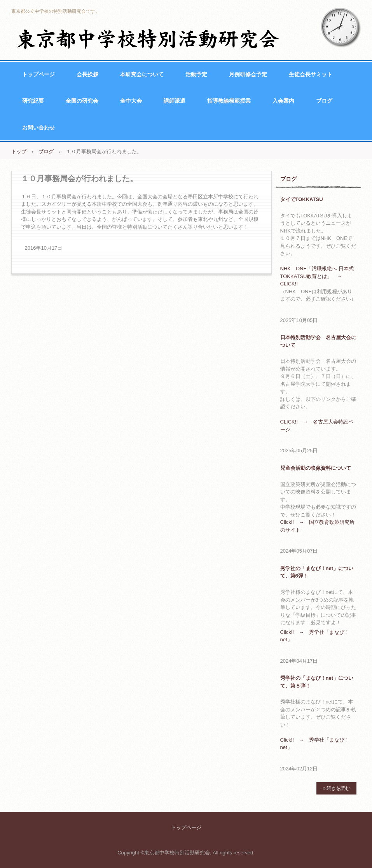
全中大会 (131, 101)
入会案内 (283, 101)
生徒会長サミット (311, 74)
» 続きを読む (336, 788)
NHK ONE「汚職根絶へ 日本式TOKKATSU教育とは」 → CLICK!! (317, 276)
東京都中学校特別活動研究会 (149, 39)
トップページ (38, 74)
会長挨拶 (87, 74)
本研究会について (142, 74)
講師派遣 (175, 101)
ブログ (324, 101)
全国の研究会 (82, 101)
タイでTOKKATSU (302, 199)
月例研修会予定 (248, 74)
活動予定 (196, 74)
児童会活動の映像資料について (316, 468)
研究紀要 (33, 101)
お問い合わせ (38, 128)
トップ (19, 151)
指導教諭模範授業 (229, 101)
